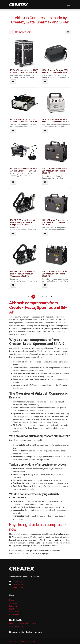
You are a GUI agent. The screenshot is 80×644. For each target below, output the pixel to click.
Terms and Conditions (19, 641)
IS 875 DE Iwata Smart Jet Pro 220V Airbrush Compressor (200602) (55, 171)
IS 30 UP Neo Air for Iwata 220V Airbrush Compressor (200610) (55, 71)
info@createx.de (20, 584)
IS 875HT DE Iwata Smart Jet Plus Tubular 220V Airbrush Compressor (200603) (23, 222)
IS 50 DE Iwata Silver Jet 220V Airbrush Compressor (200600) (55, 121)
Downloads (14, 615)
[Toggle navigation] (69, 5)
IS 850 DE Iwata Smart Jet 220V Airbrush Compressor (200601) (24, 170)
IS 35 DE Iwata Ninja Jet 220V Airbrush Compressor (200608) (24, 121)
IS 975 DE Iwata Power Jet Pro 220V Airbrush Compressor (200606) (55, 274)
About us (13, 603)
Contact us (17, 582)
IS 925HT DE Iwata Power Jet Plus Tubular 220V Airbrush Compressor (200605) (23, 274)
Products (13, 606)
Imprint (34, 641)
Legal (11, 609)
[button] (13, 82)
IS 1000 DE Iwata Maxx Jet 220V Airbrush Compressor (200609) (24, 71)
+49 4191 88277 (20, 587)
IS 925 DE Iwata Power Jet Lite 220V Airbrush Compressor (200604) (55, 222)
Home (12, 600)
